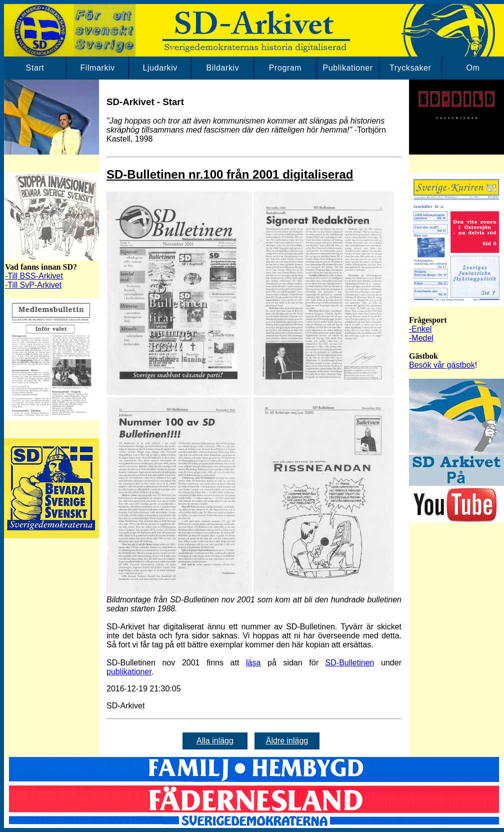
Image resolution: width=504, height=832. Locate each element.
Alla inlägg (215, 741)
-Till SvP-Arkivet (33, 285)
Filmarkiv (97, 68)
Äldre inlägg (287, 741)
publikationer (129, 672)
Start (35, 68)
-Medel (421, 338)
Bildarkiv (222, 68)
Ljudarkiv (160, 68)
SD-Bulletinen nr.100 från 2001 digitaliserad (230, 174)
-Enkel (420, 329)
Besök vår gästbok (442, 365)
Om (473, 68)
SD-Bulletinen (350, 663)
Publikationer (347, 68)
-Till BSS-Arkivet (34, 276)
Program (285, 68)
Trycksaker (410, 68)
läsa (253, 663)
